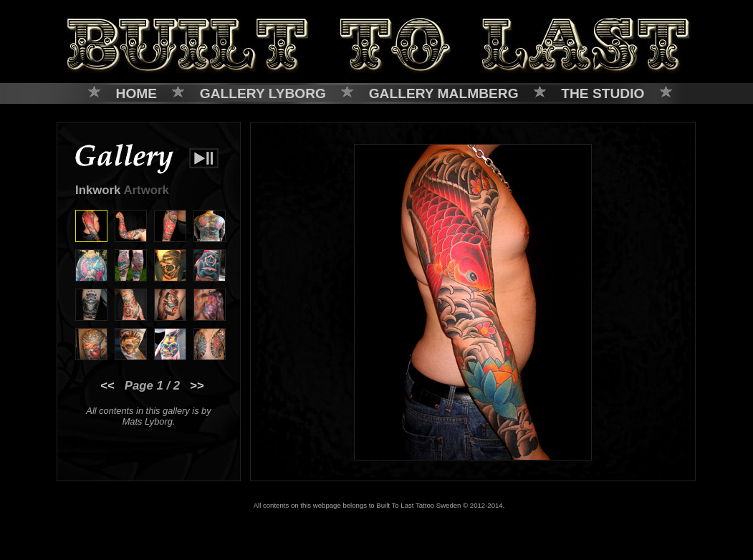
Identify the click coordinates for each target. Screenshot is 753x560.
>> (197, 386)
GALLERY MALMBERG (444, 93)
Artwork (146, 190)
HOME (137, 93)
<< (107, 386)
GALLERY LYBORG (263, 93)
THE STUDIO (603, 93)
